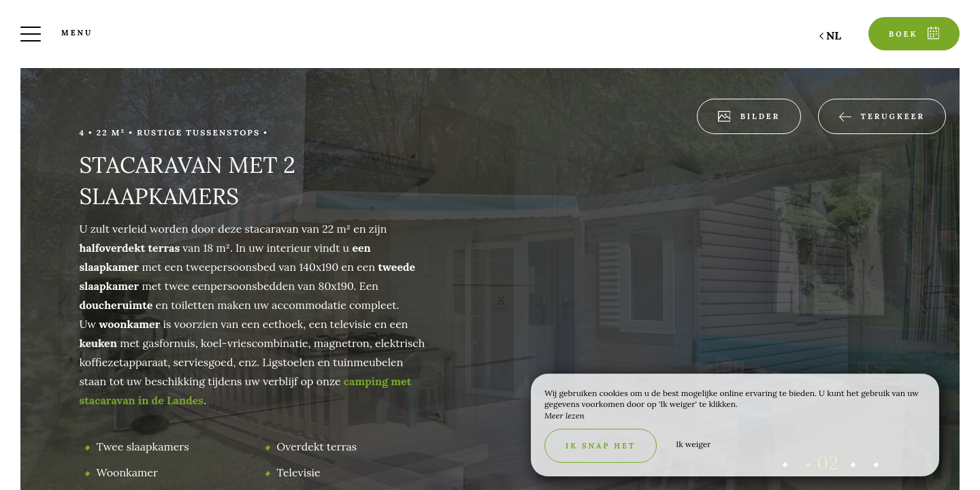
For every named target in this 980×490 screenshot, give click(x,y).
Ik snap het (601, 446)
